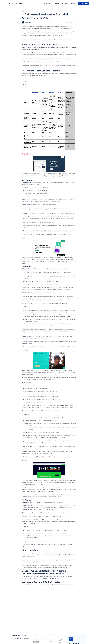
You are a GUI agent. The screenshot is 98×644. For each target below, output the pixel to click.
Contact (51, 641)
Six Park (25, 350)
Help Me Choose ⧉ (83, 3)
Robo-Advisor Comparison (37, 642)
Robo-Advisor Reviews (39, 639)
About (51, 639)
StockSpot (27, 79)
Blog (24, 12)
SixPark (26, 84)
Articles (73, 3)
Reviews (57, 3)
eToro (26, 87)
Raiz (24, 238)
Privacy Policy (60, 640)
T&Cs (60, 643)
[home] (17, 3)
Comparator (65, 3)
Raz (25, 82)
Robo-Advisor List (48, 3)
